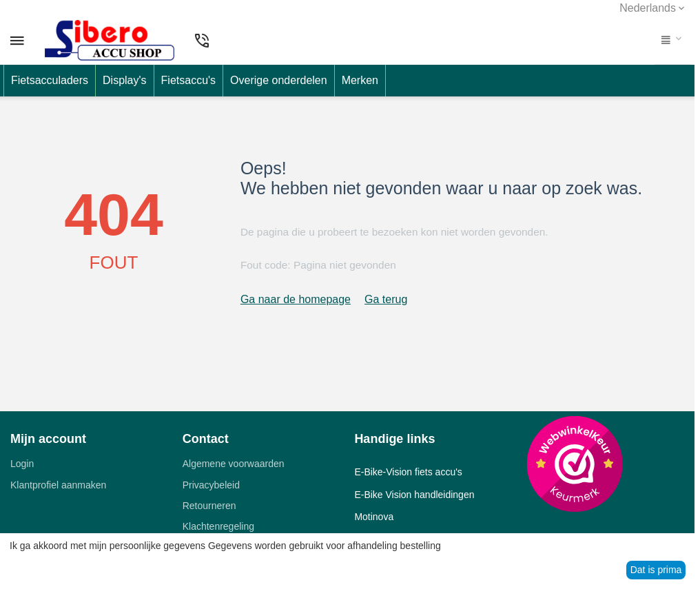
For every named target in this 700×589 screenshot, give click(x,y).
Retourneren (209, 506)
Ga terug (386, 299)
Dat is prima (656, 570)
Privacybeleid (211, 485)
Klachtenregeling (218, 526)
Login (22, 464)
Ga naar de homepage (296, 299)
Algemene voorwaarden (234, 464)
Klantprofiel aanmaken (58, 485)
